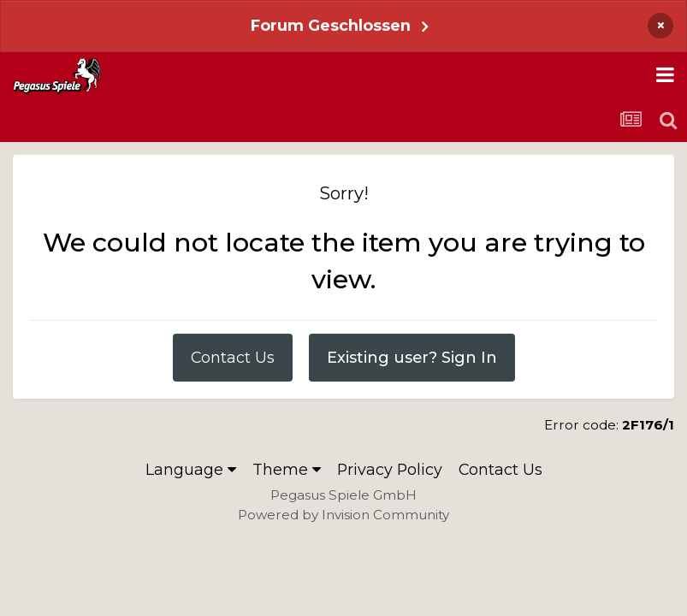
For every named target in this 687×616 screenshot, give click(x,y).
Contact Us (233, 357)
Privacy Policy (390, 469)
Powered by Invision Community (343, 515)
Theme (287, 469)
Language (191, 469)
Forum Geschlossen (331, 25)
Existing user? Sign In (412, 357)
